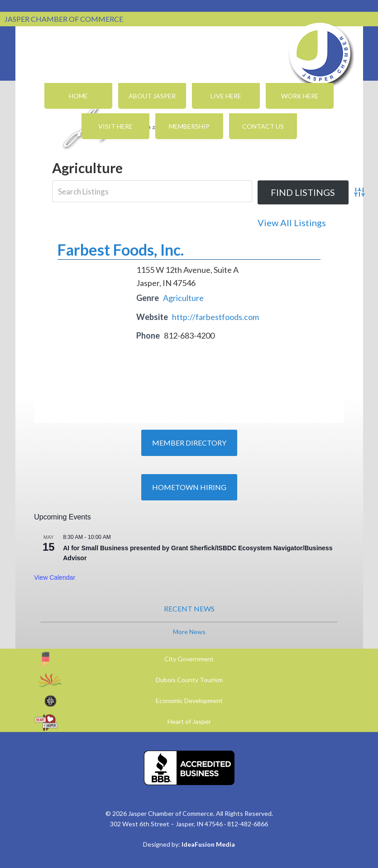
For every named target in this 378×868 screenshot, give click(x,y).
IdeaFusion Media (208, 844)
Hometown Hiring (189, 487)
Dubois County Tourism (189, 680)
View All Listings (292, 223)
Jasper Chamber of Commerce (320, 53)
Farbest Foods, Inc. (121, 250)
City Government (189, 659)
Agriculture (183, 298)
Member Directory (189, 443)
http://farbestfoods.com (215, 317)
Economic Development (189, 701)
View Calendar (55, 577)
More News (189, 632)
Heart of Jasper (189, 721)
